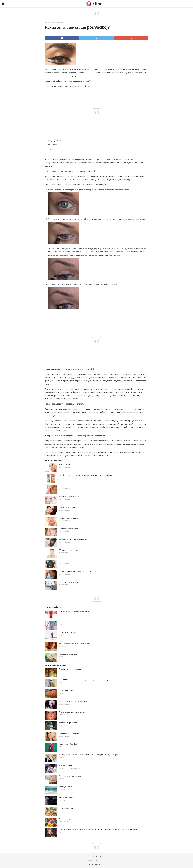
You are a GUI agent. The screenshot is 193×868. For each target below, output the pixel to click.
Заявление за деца (66, 819)
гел (49, 153)
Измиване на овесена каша (69, 497)
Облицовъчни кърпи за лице (69, 550)
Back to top (97, 857)
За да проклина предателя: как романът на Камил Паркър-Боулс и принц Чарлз (88, 755)
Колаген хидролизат (66, 465)
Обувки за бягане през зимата (70, 633)
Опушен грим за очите (67, 507)
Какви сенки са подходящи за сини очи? (74, 701)
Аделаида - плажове (67, 787)
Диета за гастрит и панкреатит (70, 776)
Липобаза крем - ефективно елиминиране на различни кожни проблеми (86, 475)
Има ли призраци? (66, 797)
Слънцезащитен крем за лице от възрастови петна (77, 571)
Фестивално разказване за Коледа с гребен (75, 643)
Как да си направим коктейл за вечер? (73, 539)
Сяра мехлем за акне (67, 486)
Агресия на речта (65, 765)
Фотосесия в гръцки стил (68, 723)
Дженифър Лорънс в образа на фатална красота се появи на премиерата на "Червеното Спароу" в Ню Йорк (99, 830)
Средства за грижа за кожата (70, 582)
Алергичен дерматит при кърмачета (72, 712)
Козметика (60, 22)
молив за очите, (71, 219)
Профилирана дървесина (68, 690)
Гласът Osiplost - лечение (69, 733)
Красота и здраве (50, 22)
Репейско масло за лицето (68, 518)
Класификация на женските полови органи (75, 611)
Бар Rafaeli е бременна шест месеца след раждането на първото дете (85, 680)
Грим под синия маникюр (68, 529)
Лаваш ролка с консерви (68, 654)
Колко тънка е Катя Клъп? (69, 744)
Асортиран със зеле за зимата (70, 669)
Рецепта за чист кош (67, 808)
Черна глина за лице (66, 561)
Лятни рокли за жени (67, 622)
